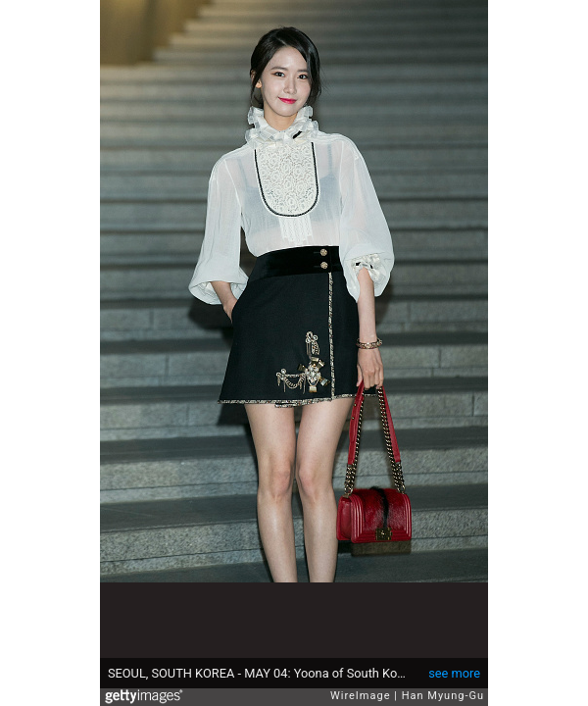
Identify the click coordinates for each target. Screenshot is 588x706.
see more (454, 673)
